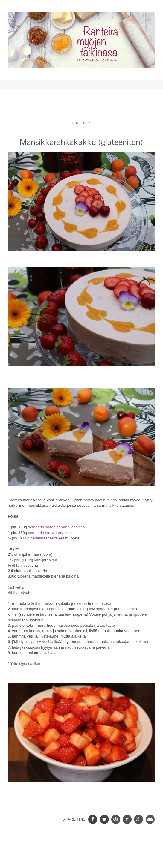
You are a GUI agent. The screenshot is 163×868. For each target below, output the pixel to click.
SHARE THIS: (75, 819)
